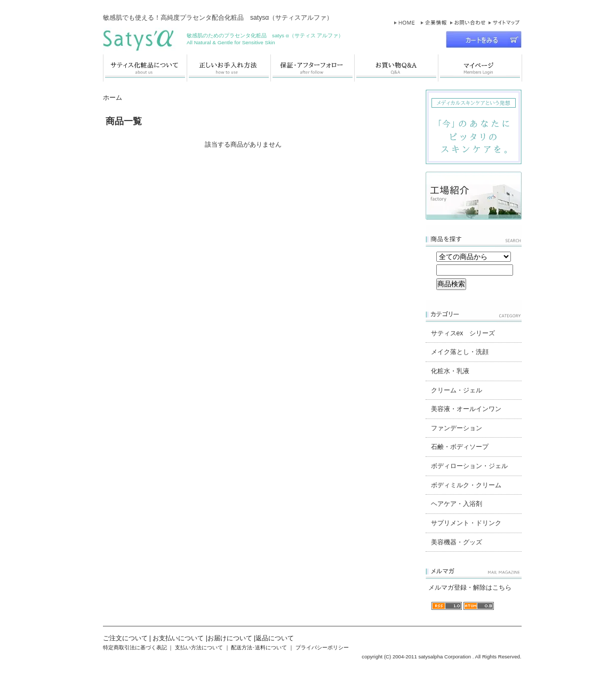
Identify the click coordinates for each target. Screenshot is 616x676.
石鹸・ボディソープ (460, 447)
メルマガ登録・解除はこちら (470, 588)
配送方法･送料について (259, 647)
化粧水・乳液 (450, 371)
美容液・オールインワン (466, 409)
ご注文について (125, 638)
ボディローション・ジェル (469, 466)
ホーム (113, 98)
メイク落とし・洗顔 (460, 352)
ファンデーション (457, 428)
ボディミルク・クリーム (466, 485)
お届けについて (230, 638)
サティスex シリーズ (463, 333)
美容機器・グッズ (457, 542)
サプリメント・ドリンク (466, 523)
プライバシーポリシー (322, 647)
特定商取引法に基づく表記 (135, 647)
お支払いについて (178, 638)
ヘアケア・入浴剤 (457, 504)
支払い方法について (199, 647)
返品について (275, 638)
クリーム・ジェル (457, 390)
